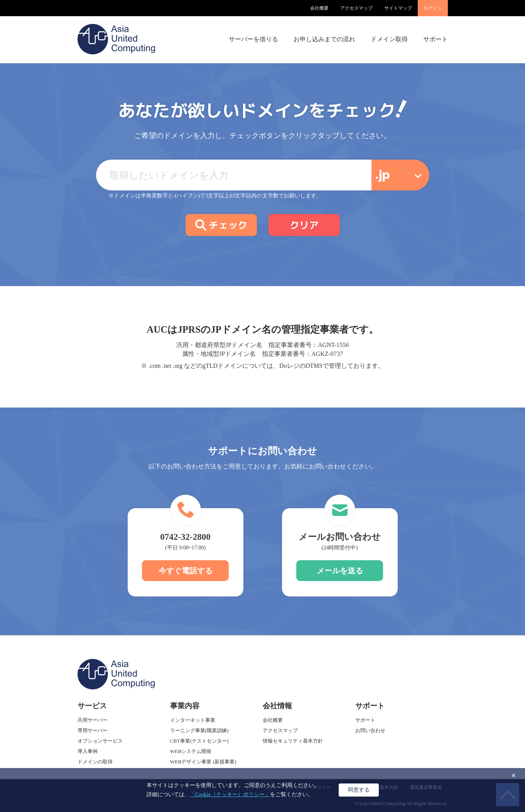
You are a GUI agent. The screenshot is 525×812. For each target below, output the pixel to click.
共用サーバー (93, 720)
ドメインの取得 (95, 762)
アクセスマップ (356, 8)
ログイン (433, 8)
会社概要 (319, 8)
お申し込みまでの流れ (324, 39)
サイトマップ (398, 8)
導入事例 (88, 751)
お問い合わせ (370, 730)
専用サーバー (93, 730)
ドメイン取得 (389, 39)
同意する (359, 790)
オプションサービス (100, 741)
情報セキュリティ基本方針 (293, 741)
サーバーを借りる (253, 39)
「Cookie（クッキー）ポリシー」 (230, 794)
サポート (436, 39)
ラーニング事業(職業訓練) (199, 730)
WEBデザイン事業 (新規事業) (203, 762)
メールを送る (340, 571)
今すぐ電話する (186, 571)
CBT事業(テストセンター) (199, 741)
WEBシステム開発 (191, 751)
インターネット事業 (193, 720)
